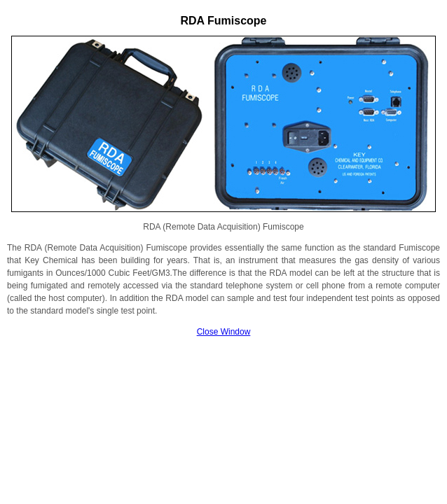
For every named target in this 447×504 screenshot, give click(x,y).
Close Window (224, 332)
